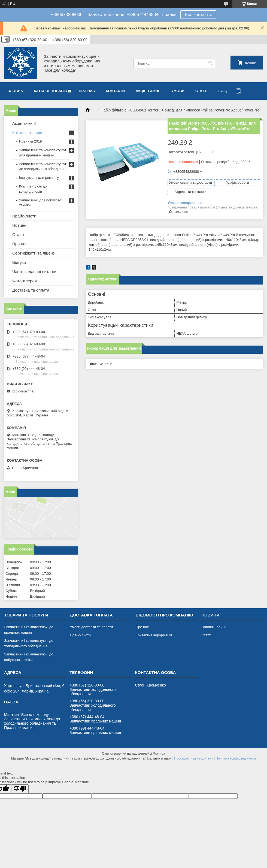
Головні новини (214, 627)
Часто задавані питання (35, 272)
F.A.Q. (223, 91)
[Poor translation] (20, 789)
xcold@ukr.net (23, 391)
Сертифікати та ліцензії (34, 253)
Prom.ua (159, 754)
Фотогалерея (25, 281)
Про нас (87, 91)
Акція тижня (148, 91)
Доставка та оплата (31, 290)
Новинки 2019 (30, 141)
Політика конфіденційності (236, 758)
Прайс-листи (24, 216)
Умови (178, 91)
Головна (14, 91)
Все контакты (198, 15)
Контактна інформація (154, 635)
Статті (201, 91)
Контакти (116, 91)
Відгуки (19, 262)
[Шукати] (210, 63)
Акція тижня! (24, 123)
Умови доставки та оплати (91, 627)
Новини (19, 225)
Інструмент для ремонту (39, 178)
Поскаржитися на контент (193, 758)
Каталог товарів (50, 91)
